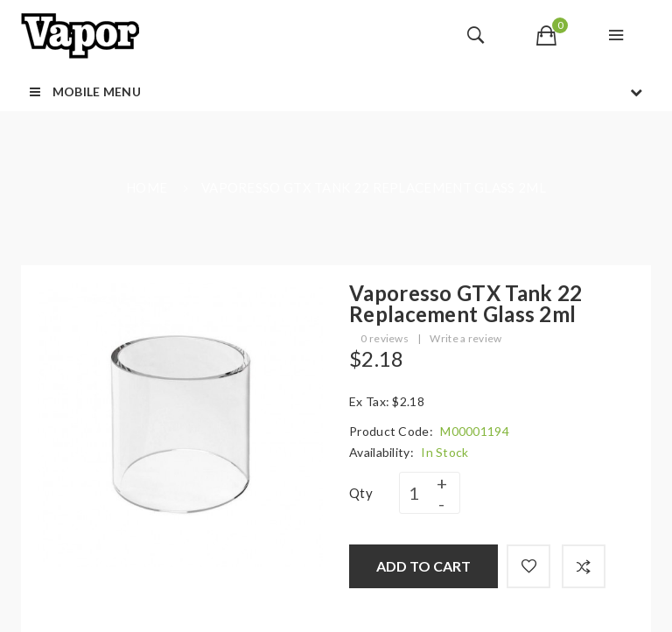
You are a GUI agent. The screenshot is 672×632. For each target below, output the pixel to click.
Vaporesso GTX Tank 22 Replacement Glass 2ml (374, 187)
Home (147, 187)
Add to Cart (423, 566)
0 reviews (385, 338)
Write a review (465, 338)
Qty (361, 493)
